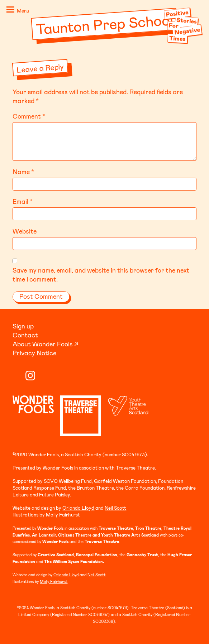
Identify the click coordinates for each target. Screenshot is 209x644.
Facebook (56, 376)
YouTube (17, 376)
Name (23, 172)
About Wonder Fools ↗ (46, 344)
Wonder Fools (58, 468)
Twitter (43, 376)
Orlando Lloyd (78, 508)
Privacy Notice (34, 353)
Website (25, 231)
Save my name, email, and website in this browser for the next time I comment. (101, 275)
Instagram (30, 376)
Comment (29, 116)
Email (23, 201)
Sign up (23, 326)
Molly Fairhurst (63, 515)
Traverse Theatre (135, 468)
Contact (25, 335)
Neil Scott (115, 508)
